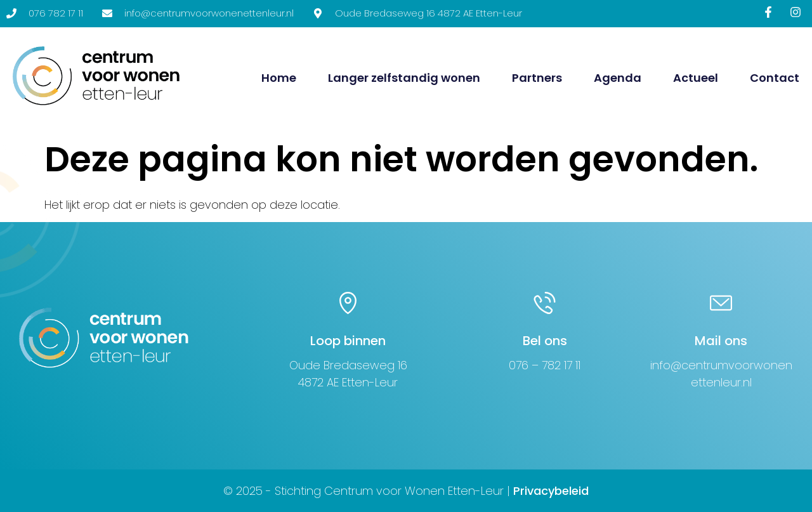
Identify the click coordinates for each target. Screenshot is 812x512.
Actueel (696, 78)
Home (279, 78)
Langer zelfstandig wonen (404, 78)
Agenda (618, 78)
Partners (537, 78)
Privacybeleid (551, 491)
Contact (775, 78)
